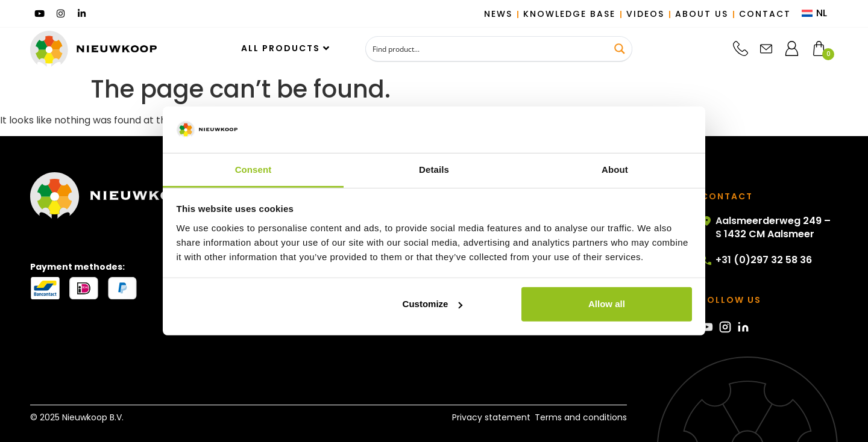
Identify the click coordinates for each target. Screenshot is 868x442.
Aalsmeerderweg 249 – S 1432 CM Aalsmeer (766, 228)
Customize (433, 304)
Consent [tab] (253, 170)
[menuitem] (814, 14)
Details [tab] (434, 170)
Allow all (607, 304)
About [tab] (615, 170)
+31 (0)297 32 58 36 (756, 260)
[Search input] (487, 49)
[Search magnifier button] (620, 49)
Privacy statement (486, 417)
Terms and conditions (581, 417)
